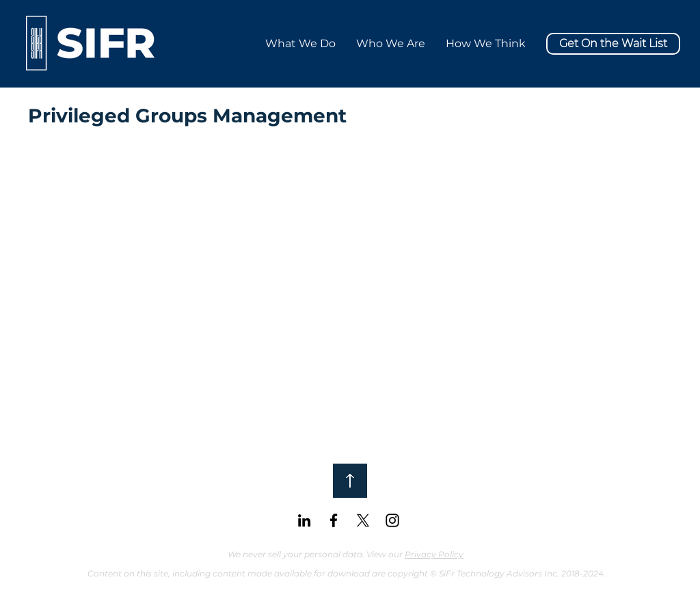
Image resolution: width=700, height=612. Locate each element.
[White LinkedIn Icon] (664, 266)
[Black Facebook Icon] (334, 520)
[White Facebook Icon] (664, 293)
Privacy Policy (434, 554)
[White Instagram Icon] (664, 346)
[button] (486, 43)
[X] (664, 320)
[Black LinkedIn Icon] (304, 520)
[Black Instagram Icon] (392, 520)
